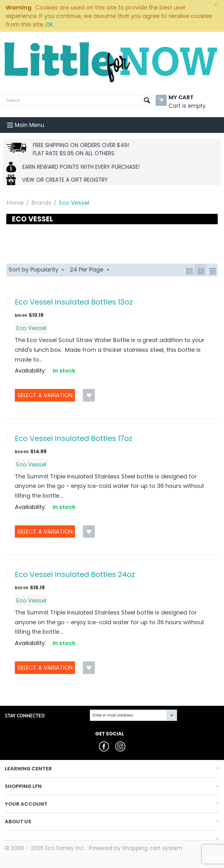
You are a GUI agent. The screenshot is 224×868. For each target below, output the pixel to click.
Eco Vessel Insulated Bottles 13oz (74, 302)
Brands (41, 203)
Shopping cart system (152, 848)
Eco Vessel (31, 328)
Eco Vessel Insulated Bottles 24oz (75, 574)
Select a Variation (45, 395)
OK (49, 24)
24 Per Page (89, 269)
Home (15, 203)
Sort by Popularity (36, 269)
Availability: (30, 371)
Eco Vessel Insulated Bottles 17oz (74, 438)
